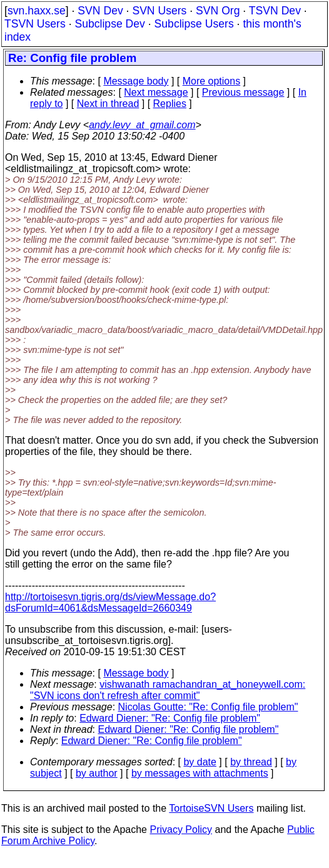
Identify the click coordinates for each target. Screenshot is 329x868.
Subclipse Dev (109, 24)
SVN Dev (100, 11)
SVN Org (218, 11)
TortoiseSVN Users (211, 808)
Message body (136, 81)
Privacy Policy (181, 830)
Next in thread (108, 104)
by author (97, 773)
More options (212, 81)
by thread (251, 762)
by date (200, 762)
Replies (170, 104)
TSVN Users (35, 24)
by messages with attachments (200, 773)
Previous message (243, 92)
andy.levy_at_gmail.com (142, 125)
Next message (156, 92)
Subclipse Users (194, 24)
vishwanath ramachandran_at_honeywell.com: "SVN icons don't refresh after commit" (168, 690)
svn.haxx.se (37, 11)
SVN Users (159, 11)
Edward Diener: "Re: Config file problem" (170, 718)
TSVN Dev (275, 11)
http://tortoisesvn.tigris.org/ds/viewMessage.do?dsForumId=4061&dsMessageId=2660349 (110, 602)
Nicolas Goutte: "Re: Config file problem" (208, 707)
